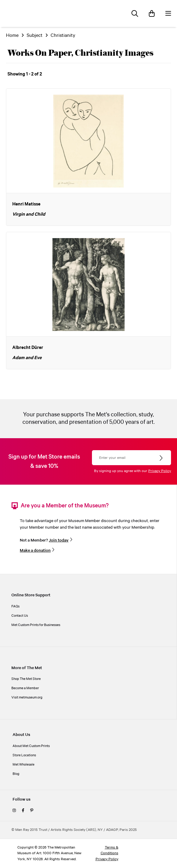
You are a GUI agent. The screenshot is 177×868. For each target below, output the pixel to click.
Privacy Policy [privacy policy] (107, 859)
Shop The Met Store (26, 679)
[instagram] (14, 811)
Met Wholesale (24, 765)
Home (12, 35)
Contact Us (20, 616)
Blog (16, 774)
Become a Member (25, 688)
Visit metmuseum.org (27, 698)
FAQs (15, 607)
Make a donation (35, 551)
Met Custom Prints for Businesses (36, 625)
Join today (59, 540)
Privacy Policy (160, 471)
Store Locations (24, 755)
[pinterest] (32, 811)
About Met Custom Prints (31, 746)
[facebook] (23, 811)
